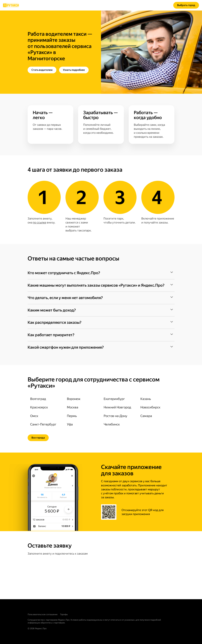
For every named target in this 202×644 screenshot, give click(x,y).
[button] (101, 273)
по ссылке (40, 222)
